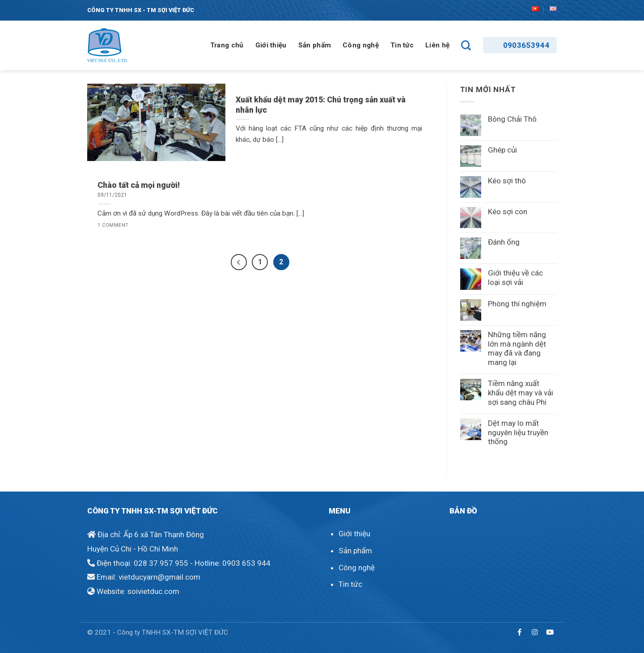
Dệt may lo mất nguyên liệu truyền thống (518, 432)
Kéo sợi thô (507, 181)
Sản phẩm (315, 45)
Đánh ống (504, 242)
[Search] (466, 45)
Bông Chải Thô (512, 119)
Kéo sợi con (508, 212)
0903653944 (526, 45)
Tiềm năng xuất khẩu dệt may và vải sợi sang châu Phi (521, 392)
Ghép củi (502, 150)
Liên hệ (437, 45)
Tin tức (402, 45)
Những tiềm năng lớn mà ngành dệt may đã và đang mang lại (517, 348)
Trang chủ (227, 45)
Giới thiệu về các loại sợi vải (515, 278)
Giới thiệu (271, 45)
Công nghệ (361, 45)
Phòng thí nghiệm (517, 304)
